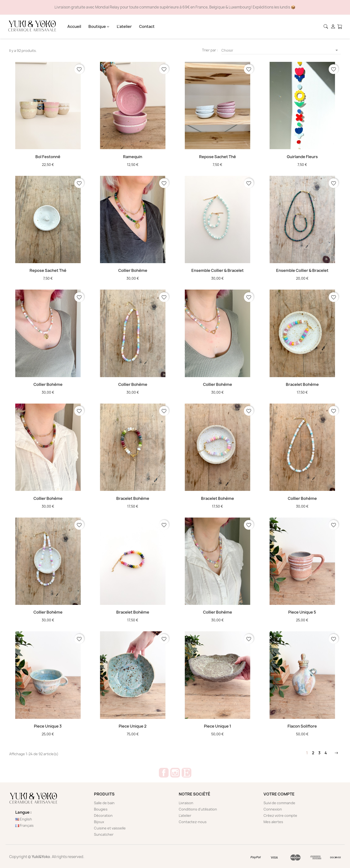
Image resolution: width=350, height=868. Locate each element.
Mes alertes (273, 822)
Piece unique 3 (48, 726)
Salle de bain (104, 803)
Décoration (103, 815)
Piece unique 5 (302, 612)
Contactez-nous (193, 822)
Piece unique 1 (218, 726)
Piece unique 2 (133, 726)
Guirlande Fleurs (302, 157)
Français (24, 825)
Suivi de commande (279, 803)
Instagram (175, 773)
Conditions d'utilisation (198, 809)
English (24, 819)
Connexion (273, 809)
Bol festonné (48, 157)
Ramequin (133, 157)
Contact (147, 26)
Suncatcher (104, 834)
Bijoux (99, 822)
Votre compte (279, 794)
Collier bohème (133, 270)
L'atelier (124, 26)
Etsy (187, 773)
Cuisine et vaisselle (110, 828)
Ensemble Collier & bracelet (218, 270)
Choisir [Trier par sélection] (281, 51)
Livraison (186, 803)
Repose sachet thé (218, 157)
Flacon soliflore (302, 726)
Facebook (164, 773)
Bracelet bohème (302, 384)
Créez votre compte (280, 815)
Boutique (99, 26)
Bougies (101, 809)
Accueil (74, 26)
